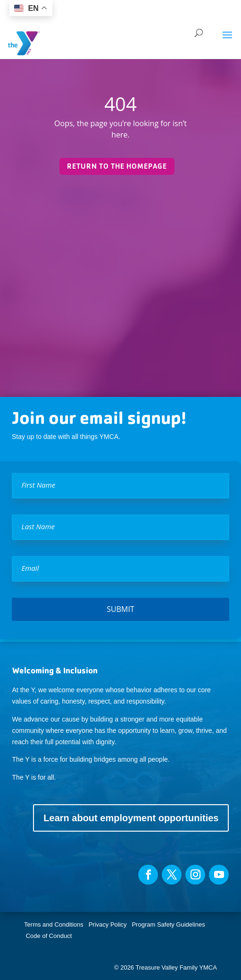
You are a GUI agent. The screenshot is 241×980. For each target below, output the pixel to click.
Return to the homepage (117, 166)
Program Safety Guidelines (168, 924)
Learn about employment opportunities (131, 818)
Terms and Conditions (54, 924)
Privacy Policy (108, 924)
